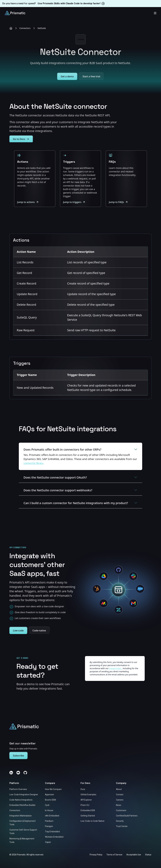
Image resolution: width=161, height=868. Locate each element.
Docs (83, 789)
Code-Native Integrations (21, 800)
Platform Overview (18, 789)
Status (148, 855)
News (119, 805)
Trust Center (122, 826)
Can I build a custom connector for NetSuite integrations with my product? (80, 503)
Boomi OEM (50, 800)
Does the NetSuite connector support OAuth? (80, 477)
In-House (49, 811)
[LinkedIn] (11, 773)
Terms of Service (114, 855)
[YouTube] (18, 773)
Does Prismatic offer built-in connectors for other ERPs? (80, 449)
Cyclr (47, 805)
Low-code (18, 630)
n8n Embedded (52, 816)
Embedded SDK (88, 811)
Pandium (49, 821)
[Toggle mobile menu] (155, 13)
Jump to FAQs (118, 202)
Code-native (39, 630)
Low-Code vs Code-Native (92, 821)
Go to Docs (21, 139)
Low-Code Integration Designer (24, 795)
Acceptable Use (134, 855)
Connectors (25, 28)
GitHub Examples (88, 795)
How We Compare (53, 789)
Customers (121, 811)
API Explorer (86, 800)
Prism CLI (85, 805)
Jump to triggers (74, 202)
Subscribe (18, 756)
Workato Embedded (54, 837)
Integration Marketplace (21, 816)
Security (120, 821)
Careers (120, 800)
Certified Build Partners (127, 816)
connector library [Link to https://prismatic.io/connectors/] (33, 463)
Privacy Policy (96, 855)
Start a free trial (91, 76)
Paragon (49, 826)
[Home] (11, 28)
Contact (120, 795)
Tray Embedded (52, 832)
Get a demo (67, 76)
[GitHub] (25, 773)
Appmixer (50, 795)
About (119, 789)
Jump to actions (28, 202)
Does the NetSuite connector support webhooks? (80, 490)
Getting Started (88, 816)
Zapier (48, 842)
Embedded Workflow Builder (22, 805)
